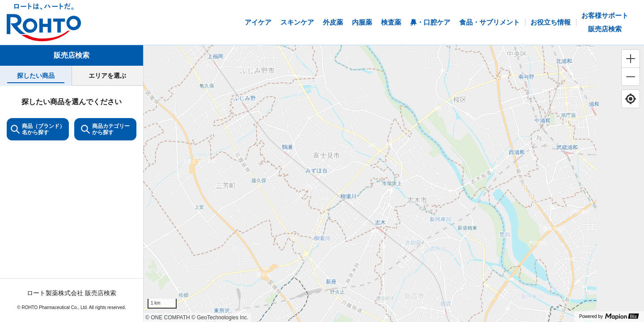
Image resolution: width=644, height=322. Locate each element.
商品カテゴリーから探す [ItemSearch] (105, 129)
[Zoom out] (631, 76)
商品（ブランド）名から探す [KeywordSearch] (38, 129)
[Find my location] (631, 99)
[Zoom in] (631, 59)
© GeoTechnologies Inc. (220, 318)
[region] (394, 184)
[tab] (36, 76)
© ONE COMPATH (168, 318)
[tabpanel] (72, 204)
